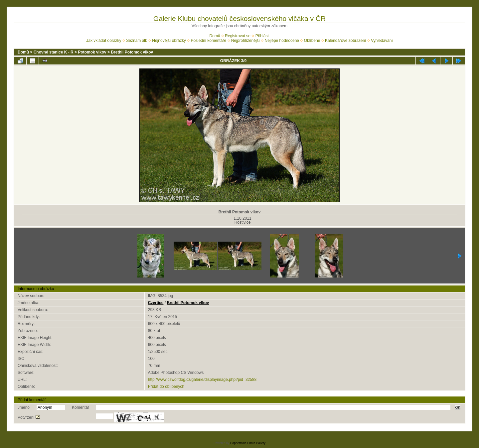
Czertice (156, 303)
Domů (215, 36)
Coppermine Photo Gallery (248, 443)
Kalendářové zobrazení (345, 41)
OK (458, 407)
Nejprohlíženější (245, 41)
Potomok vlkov (92, 52)
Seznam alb (137, 41)
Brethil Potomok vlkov (132, 52)
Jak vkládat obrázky (104, 41)
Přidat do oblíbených (166, 387)
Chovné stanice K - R (54, 52)
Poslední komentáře (208, 41)
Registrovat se (238, 36)
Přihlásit (263, 36)
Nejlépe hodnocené (282, 41)
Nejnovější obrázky (169, 41)
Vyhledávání (382, 41)
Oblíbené (312, 41)
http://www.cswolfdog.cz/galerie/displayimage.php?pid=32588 (202, 380)
